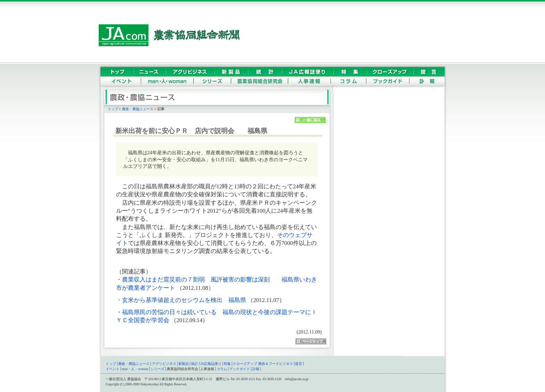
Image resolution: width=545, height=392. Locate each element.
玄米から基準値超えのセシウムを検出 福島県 (185, 300)
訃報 (256, 369)
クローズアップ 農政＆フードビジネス (263, 364)
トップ (113, 109)
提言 (299, 364)
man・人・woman (135, 369)
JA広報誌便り (211, 364)
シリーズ (157, 369)
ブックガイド (239, 369)
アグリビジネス (164, 364)
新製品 (184, 364)
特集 (227, 364)
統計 (195, 364)
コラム (222, 369)
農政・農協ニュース (138, 109)
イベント (113, 369)
